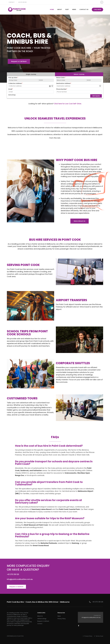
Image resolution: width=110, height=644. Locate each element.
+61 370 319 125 (22, 2)
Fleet (67, 9)
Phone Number (62, 89)
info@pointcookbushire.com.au (91, 617)
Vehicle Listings (42, 619)
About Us (40, 616)
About (60, 9)
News (74, 9)
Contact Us (84, 9)
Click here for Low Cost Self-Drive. (68, 104)
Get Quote (96, 96)
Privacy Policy (62, 619)
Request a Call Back (43, 621)
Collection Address (15, 83)
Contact (12, 2)
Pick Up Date (13, 78)
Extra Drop (12, 95)
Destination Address (64, 83)
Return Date (61, 78)
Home (52, 9)
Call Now (97, 9)
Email (11, 89)
